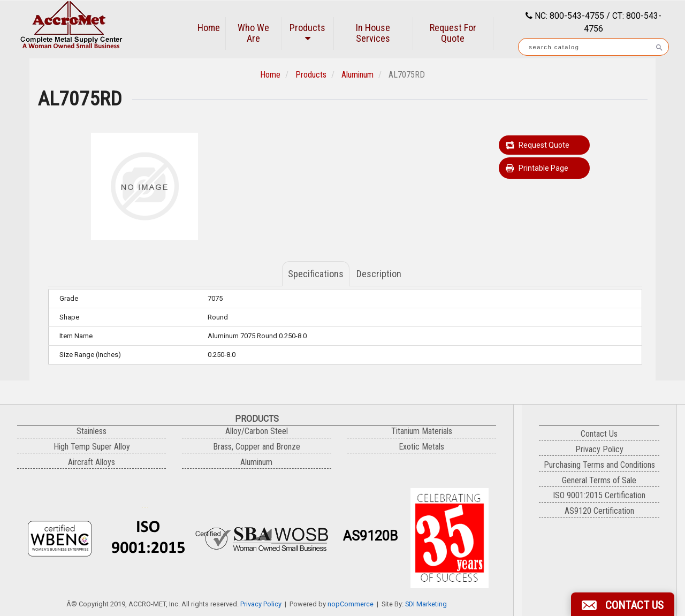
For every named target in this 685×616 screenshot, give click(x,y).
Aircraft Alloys (92, 462)
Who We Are (253, 33)
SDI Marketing (426, 604)
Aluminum (357, 75)
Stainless (92, 431)
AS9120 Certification (599, 511)
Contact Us (599, 434)
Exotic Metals (421, 447)
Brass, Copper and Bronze (257, 447)
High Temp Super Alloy (92, 447)
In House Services (373, 33)
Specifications (316, 274)
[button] (623, 604)
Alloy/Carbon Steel (257, 431)
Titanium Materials (422, 431)
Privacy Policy (261, 604)
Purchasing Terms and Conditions (599, 465)
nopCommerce (351, 604)
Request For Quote (453, 33)
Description (379, 274)
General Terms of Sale (599, 480)
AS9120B (370, 536)
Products (307, 32)
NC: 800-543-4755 (568, 16)
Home (209, 28)
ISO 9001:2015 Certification (599, 495)
